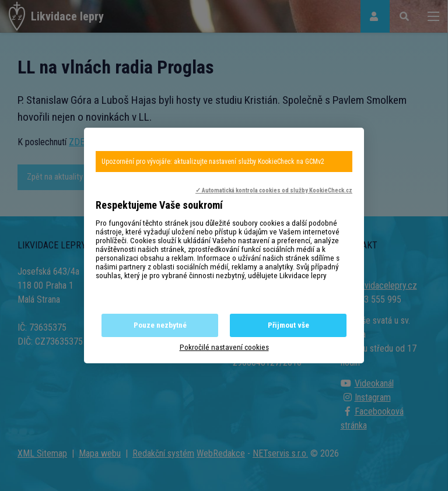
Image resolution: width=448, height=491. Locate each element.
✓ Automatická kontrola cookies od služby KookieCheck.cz (274, 190)
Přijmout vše (288, 325)
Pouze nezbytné (160, 325)
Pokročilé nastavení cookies (224, 347)
